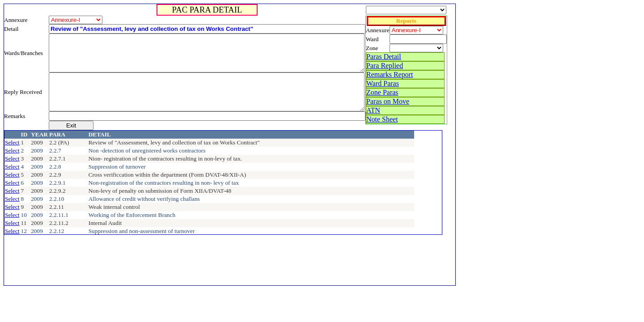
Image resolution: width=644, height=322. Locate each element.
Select (12, 142)
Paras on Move (388, 101)
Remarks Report (390, 74)
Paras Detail (384, 57)
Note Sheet (382, 119)
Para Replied (385, 66)
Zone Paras (382, 92)
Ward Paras (383, 83)
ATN (373, 110)
